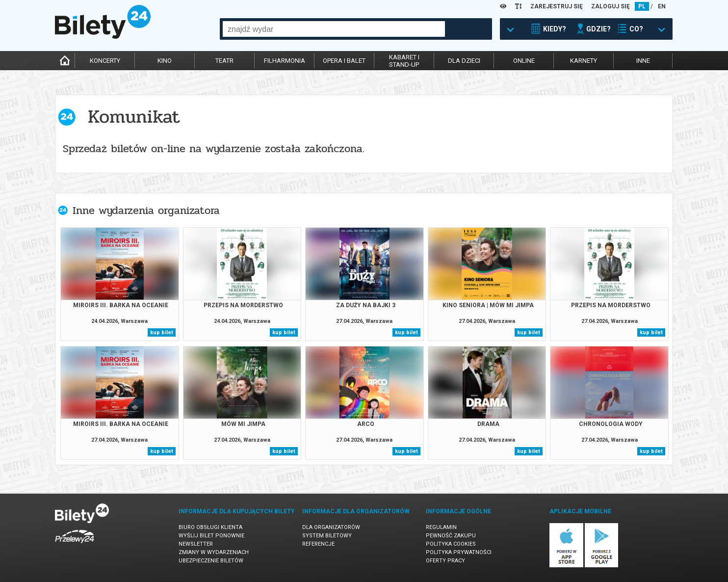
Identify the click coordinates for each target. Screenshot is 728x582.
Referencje (318, 544)
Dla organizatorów (331, 527)
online (524, 61)
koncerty (105, 61)
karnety (584, 61)
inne (643, 61)
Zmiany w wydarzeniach (214, 552)
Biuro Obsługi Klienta (210, 527)
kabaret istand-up (404, 61)
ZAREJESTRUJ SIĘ (557, 6)
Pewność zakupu (451, 536)
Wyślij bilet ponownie (211, 536)
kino (165, 61)
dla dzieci (464, 61)
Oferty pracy (445, 561)
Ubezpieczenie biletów (211, 561)
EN (662, 6)
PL (642, 6)
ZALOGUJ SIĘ (611, 6)
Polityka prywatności (459, 552)
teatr (224, 61)
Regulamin (441, 527)
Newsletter (196, 544)
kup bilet (162, 332)
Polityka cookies (451, 544)
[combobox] (334, 29)
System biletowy (327, 536)
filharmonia (285, 61)
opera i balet (344, 61)
